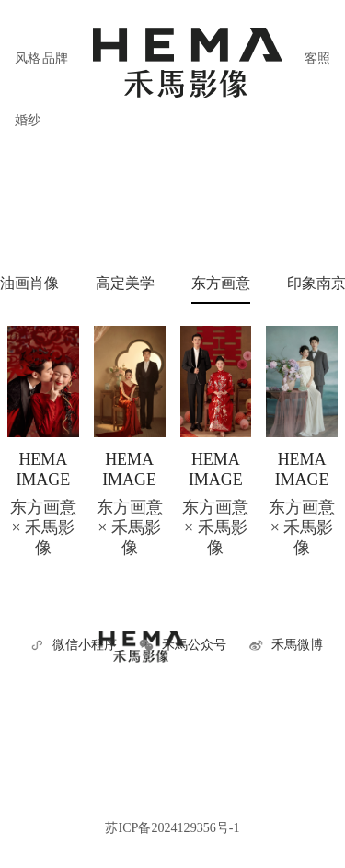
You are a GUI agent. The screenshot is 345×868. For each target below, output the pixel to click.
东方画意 (221, 283)
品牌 (55, 58)
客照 (317, 58)
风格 (28, 58)
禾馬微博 (297, 644)
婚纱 (28, 120)
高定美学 (125, 283)
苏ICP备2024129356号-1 (172, 827)
